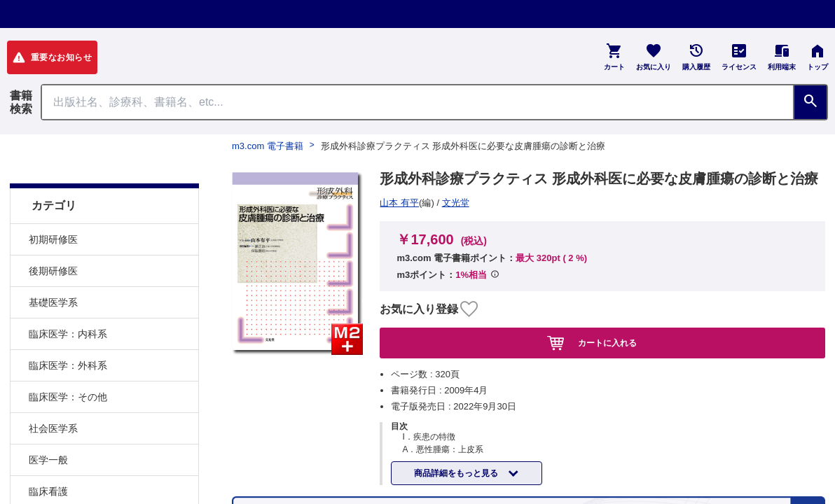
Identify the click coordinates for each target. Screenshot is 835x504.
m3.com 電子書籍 (268, 146)
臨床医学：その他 (68, 362)
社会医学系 (53, 393)
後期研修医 (53, 236)
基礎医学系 (53, 267)
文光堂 (399, 203)
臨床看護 (48, 456)
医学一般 (48, 425)
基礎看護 (48, 488)
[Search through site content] (417, 102)
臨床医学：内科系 (68, 299)
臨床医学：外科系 (68, 330)
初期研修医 (53, 204)
